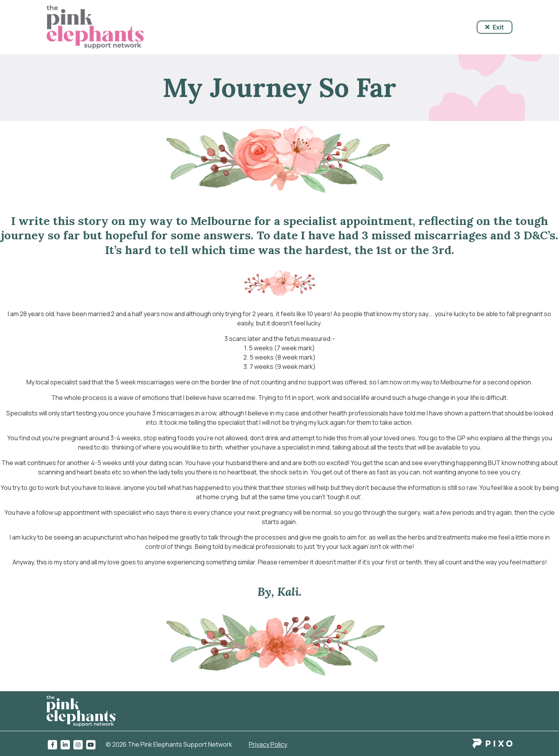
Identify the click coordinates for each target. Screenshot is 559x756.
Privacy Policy (268, 744)
